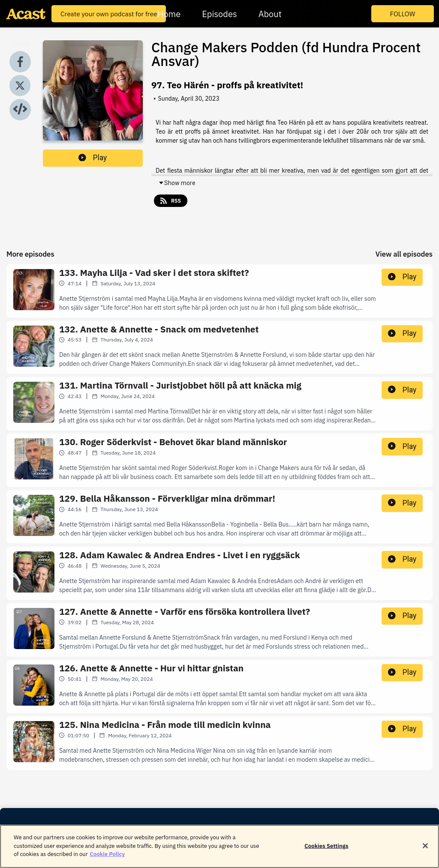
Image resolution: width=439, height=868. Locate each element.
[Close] (425, 850)
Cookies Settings (326, 850)
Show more (177, 183)
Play (93, 158)
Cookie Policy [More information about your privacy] (107, 859)
